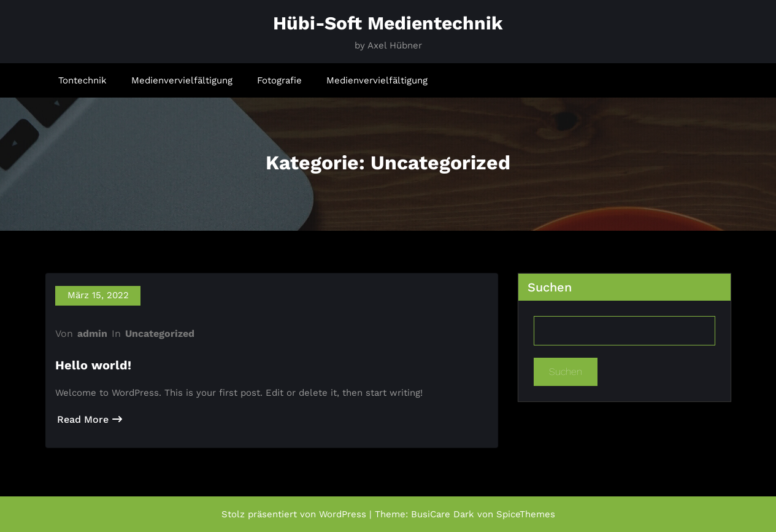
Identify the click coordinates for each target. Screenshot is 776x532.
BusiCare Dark (443, 514)
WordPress (343, 514)
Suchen (550, 287)
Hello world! (93, 365)
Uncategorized (160, 333)
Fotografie (279, 80)
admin (92, 333)
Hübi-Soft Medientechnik (388, 23)
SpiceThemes (526, 514)
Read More (90, 419)
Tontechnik (83, 80)
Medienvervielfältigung (182, 80)
